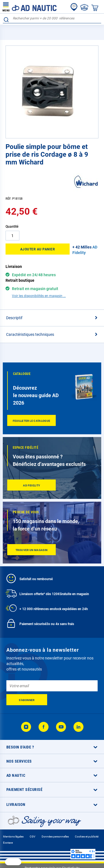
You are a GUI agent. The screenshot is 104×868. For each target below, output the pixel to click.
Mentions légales (13, 837)
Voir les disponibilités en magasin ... (39, 296)
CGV (32, 837)
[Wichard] (86, 193)
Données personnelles (55, 837)
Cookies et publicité (87, 837)
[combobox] (52, 18)
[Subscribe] (27, 700)
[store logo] (30, 7)
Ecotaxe (8, 843)
